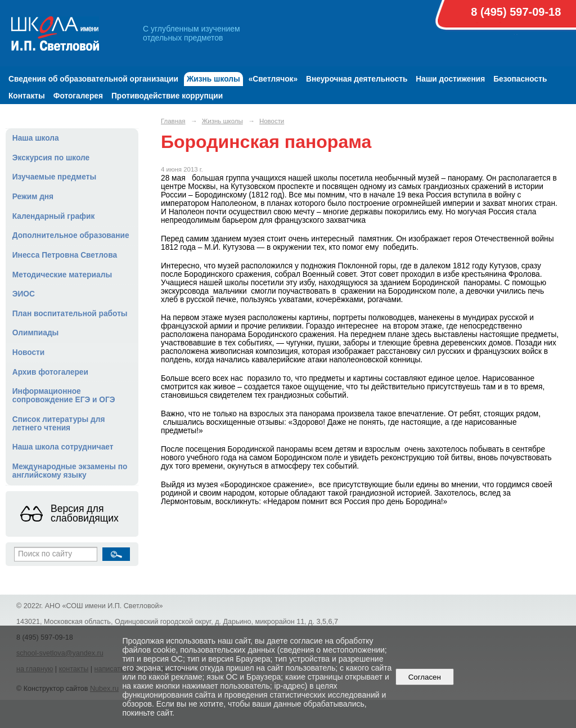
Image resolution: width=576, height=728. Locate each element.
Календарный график (54, 216)
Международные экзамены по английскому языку (70, 471)
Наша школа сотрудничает (63, 447)
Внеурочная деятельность (357, 79)
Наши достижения (450, 79)
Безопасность (520, 79)
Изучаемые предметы (54, 177)
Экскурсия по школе (51, 158)
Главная (173, 121)
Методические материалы (62, 275)
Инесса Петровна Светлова (65, 255)
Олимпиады (36, 333)
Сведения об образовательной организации (93, 79)
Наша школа (36, 138)
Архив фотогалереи (50, 372)
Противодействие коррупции (167, 96)
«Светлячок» (273, 79)
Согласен (424, 677)
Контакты (27, 96)
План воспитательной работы (70, 314)
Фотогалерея (78, 96)
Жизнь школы (213, 79)
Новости (29, 352)
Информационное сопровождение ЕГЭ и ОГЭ (64, 396)
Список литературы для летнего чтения (59, 424)
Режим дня (33, 197)
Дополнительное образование (71, 235)
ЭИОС (24, 294)
